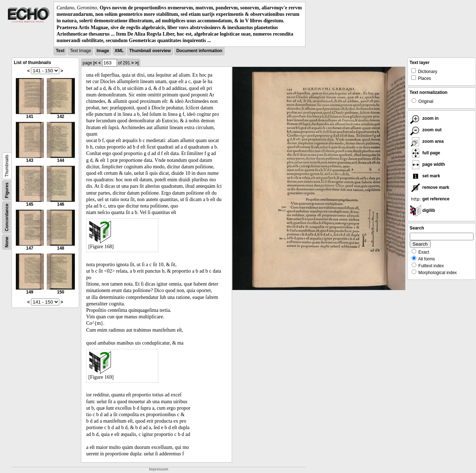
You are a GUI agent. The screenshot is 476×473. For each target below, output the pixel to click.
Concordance (7, 217)
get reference (430, 199)
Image (103, 51)
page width (427, 164)
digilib (423, 210)
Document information (199, 51)
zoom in (424, 118)
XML (119, 51)
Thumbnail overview (150, 51)
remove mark (430, 187)
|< (95, 63)
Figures (7, 190)
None (7, 242)
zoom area (427, 141)
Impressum (158, 469)
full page (425, 153)
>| (137, 63)
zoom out (426, 130)
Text (60, 51)
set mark (425, 176)
